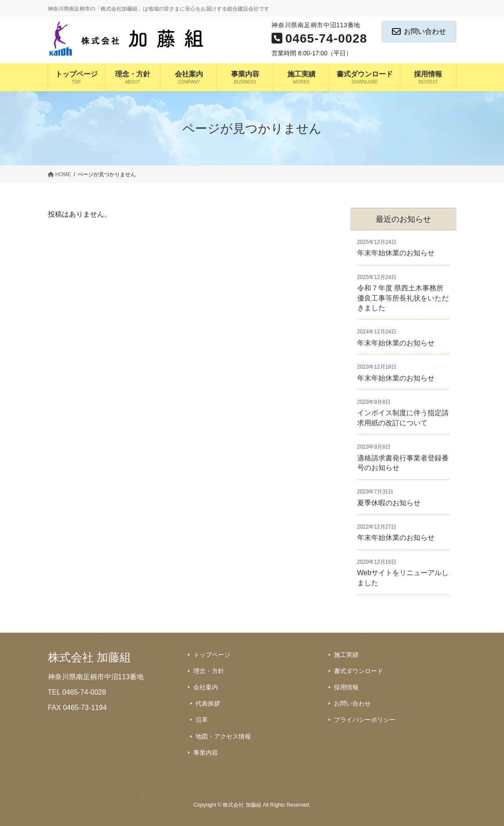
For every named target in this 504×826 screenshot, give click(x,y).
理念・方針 (209, 671)
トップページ (212, 655)
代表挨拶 (208, 703)
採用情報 (346, 687)
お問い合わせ (419, 32)
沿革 (202, 720)
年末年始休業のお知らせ (396, 253)
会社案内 (206, 687)
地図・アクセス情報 (223, 736)
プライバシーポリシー (365, 720)
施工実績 (346, 655)
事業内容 (206, 753)
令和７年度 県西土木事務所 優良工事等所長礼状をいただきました (403, 298)
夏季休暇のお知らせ (389, 503)
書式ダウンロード (359, 671)
